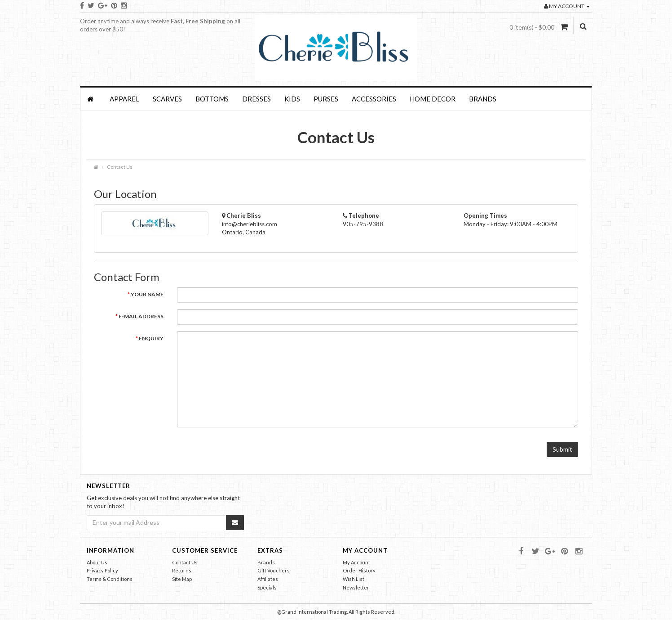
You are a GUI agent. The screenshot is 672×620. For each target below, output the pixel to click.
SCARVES (167, 99)
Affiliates (268, 579)
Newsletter (356, 587)
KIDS (292, 99)
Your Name (147, 294)
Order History (359, 570)
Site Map (182, 579)
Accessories (374, 99)
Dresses (256, 99)
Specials (267, 587)
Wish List (354, 579)
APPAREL (124, 99)
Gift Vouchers (274, 570)
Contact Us (120, 167)
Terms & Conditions (110, 579)
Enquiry (151, 338)
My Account (356, 562)
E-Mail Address (141, 316)
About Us (97, 562)
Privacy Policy (102, 570)
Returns (182, 570)
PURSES (326, 99)
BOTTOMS (212, 99)
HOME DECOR (433, 99)
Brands (483, 99)
